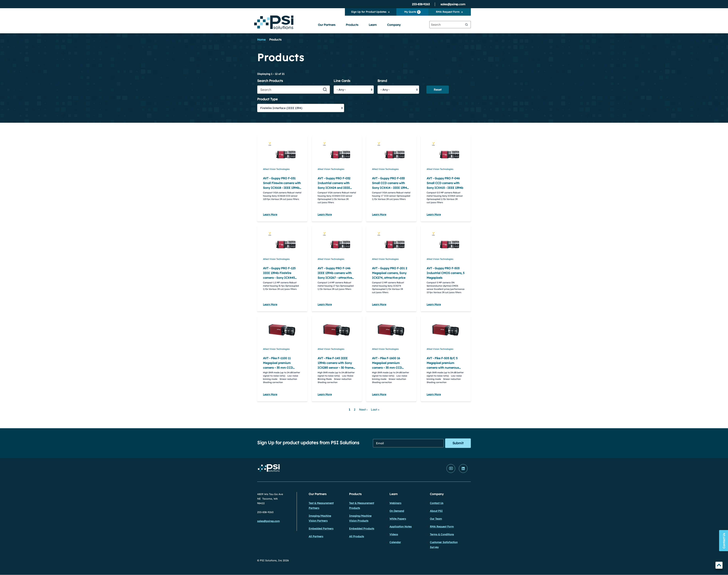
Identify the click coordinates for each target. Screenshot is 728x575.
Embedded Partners (321, 529)
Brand (382, 81)
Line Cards (342, 81)
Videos (394, 534)
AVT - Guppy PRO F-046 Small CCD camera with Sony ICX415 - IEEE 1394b (445, 183)
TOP (719, 566)
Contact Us (437, 503)
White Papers (398, 519)
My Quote (412, 12)
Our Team (436, 519)
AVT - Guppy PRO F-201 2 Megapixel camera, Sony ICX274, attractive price (390, 273)
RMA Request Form (448, 12)
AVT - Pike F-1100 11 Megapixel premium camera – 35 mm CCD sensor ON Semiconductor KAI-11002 (281, 368)
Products (352, 25)
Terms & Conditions (442, 534)
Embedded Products (362, 529)
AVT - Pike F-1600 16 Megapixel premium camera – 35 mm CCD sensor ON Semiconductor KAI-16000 (390, 368)
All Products (357, 536)
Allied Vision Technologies (276, 169)
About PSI (436, 511)
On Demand (397, 511)
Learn (373, 25)
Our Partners (327, 25)
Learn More (270, 214)
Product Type (267, 99)
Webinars (395, 503)
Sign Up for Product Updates (369, 12)
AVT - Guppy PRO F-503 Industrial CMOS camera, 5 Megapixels (446, 273)
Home (261, 40)
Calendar (395, 542)
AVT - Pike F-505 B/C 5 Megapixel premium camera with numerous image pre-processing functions (443, 368)
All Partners (316, 536)
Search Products (270, 81)
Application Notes (401, 527)
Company (394, 25)
